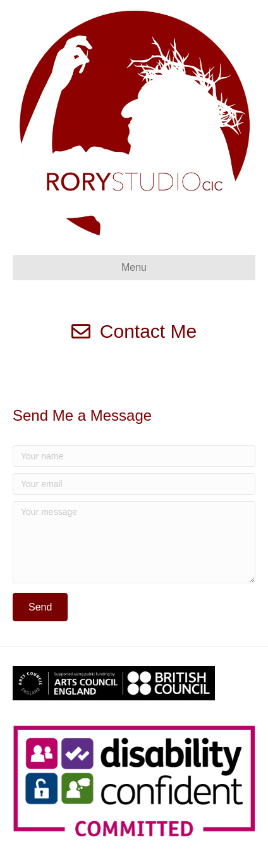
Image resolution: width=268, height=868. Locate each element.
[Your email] (134, 484)
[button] (40, 607)
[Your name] (134, 456)
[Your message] (134, 542)
